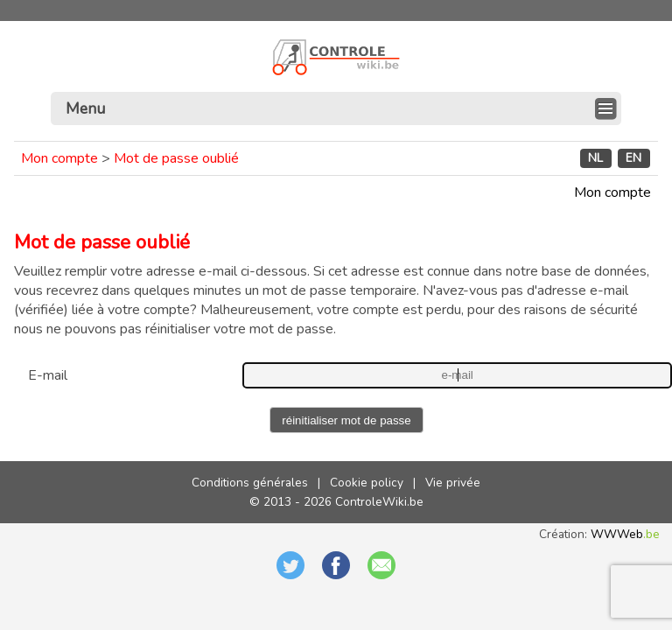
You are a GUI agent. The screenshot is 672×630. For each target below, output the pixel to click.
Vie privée (453, 483)
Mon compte (59, 158)
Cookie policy (367, 483)
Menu (85, 108)
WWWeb (625, 534)
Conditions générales (250, 483)
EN (633, 159)
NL (595, 159)
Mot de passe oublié (176, 158)
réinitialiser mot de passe (346, 420)
